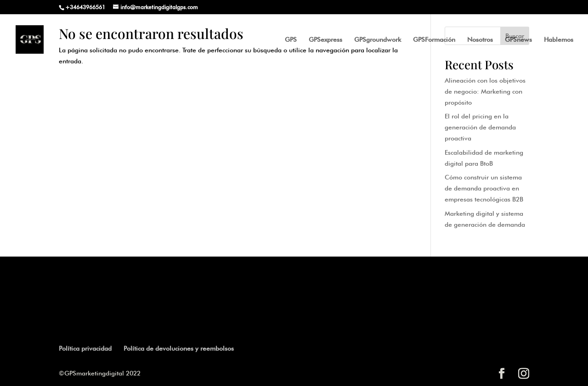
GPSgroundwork (378, 40)
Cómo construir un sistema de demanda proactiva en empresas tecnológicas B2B (484, 188)
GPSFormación (434, 40)
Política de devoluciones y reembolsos (179, 348)
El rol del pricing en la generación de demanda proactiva (480, 127)
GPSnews (518, 40)
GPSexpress (325, 40)
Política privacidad (85, 348)
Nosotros (480, 40)
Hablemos (559, 40)
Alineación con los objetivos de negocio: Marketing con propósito (485, 91)
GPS (291, 40)
